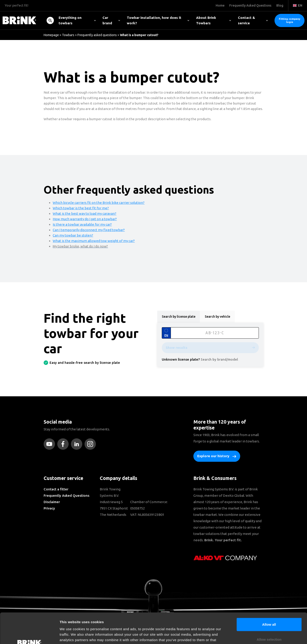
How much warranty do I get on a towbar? (85, 219)
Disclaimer (52, 502)
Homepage (51, 35)
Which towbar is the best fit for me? (81, 208)
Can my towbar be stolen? (73, 235)
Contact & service (253, 20)
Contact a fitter (56, 489)
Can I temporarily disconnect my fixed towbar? (89, 230)
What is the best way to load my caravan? (85, 213)
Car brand (111, 20)
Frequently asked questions (97, 35)
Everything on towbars (77, 20)
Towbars (68, 35)
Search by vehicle (217, 317)
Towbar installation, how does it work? (158, 20)
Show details (238, 635)
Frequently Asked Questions (66, 495)
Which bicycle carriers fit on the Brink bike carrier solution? (99, 203)
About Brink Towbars (214, 20)
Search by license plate (179, 317)
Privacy (49, 508)
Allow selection (269, 611)
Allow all (269, 596)
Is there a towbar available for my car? (82, 224)
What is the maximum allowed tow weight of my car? (94, 241)
